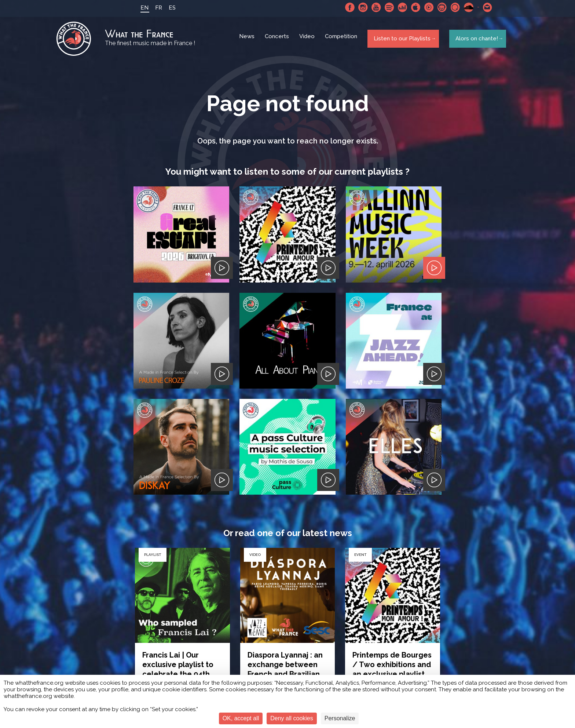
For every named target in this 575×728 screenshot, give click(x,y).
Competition (342, 40)
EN (141, 8)
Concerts (278, 40)
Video (308, 40)
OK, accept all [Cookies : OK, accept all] (241, 718)
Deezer (399, 7)
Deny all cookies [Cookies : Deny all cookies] (292, 718)
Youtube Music (426, 7)
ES (169, 8)
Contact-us (484, 7)
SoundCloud (465, 7)
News (248, 40)
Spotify (386, 7)
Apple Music (413, 7)
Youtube (373, 7)
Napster (439, 7)
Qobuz (452, 7)
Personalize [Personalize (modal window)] (340, 718)
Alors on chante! (475, 40)
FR (155, 8)
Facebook (347, 7)
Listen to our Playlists (401, 40)
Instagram (360, 7)
